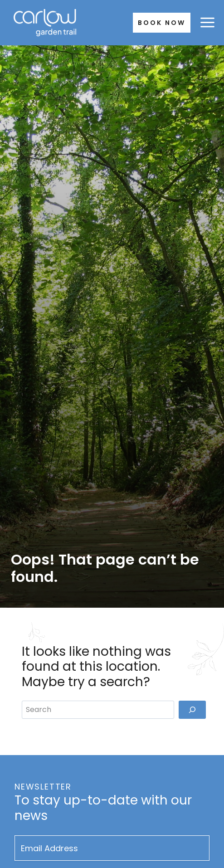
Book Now (162, 23)
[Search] (192, 710)
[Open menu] (207, 23)
